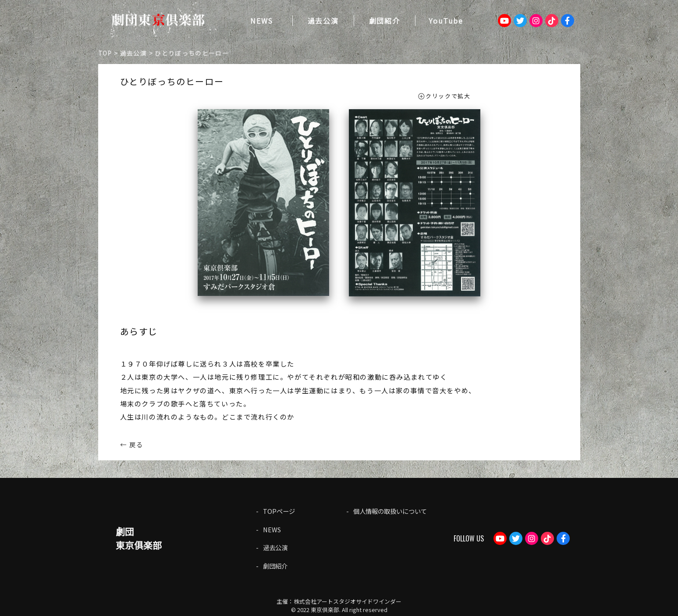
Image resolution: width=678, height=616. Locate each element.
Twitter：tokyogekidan (520, 21)
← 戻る (132, 444)
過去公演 (323, 21)
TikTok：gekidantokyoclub (552, 21)
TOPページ (279, 511)
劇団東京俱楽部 (139, 538)
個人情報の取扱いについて (390, 511)
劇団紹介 (384, 21)
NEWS (261, 21)
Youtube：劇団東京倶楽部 (504, 21)
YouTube (446, 21)
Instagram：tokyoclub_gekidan (536, 21)
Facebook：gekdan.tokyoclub (568, 21)
